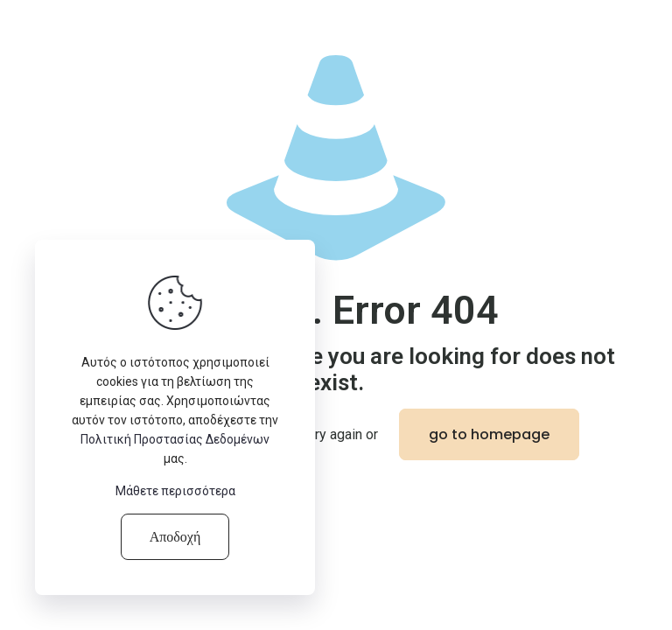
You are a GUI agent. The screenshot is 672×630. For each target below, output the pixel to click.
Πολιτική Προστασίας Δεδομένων (175, 439)
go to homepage (489, 434)
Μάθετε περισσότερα (175, 491)
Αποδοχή (175, 537)
